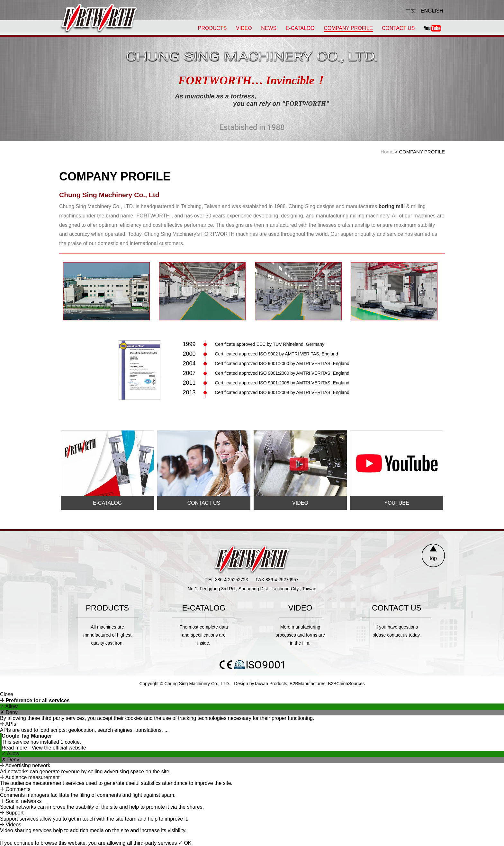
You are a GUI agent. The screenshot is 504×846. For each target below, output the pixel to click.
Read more (15, 748)
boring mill (392, 206)
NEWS (269, 28)
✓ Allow (9, 706)
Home (387, 152)
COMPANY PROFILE (348, 28)
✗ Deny (9, 712)
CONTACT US (398, 28)
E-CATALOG (300, 28)
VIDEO (244, 28)
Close (7, 694)
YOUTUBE (396, 503)
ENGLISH (432, 11)
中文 (411, 11)
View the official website (59, 748)
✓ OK (185, 843)
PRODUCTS (212, 28)
